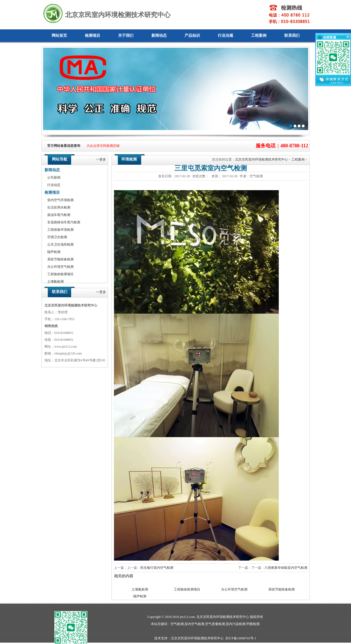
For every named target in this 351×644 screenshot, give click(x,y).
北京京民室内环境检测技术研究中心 (261, 159)
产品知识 (192, 36)
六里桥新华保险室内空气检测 (286, 568)
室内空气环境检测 (60, 200)
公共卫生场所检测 (60, 244)
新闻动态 (159, 36)
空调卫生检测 (57, 237)
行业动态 (54, 185)
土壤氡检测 (55, 282)
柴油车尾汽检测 (59, 215)
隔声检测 (54, 252)
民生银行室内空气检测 (157, 568)
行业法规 (225, 36)
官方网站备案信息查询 (64, 146)
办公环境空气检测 (60, 267)
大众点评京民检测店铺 (103, 146)
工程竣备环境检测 (60, 230)
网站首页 (59, 36)
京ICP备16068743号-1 (241, 638)
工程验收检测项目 (60, 274)
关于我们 (126, 36)
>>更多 (101, 159)
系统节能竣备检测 (60, 259)
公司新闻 (54, 178)
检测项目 (93, 36)
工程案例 (259, 36)
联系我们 (292, 36)
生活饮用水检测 (59, 207)
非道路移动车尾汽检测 (64, 222)
